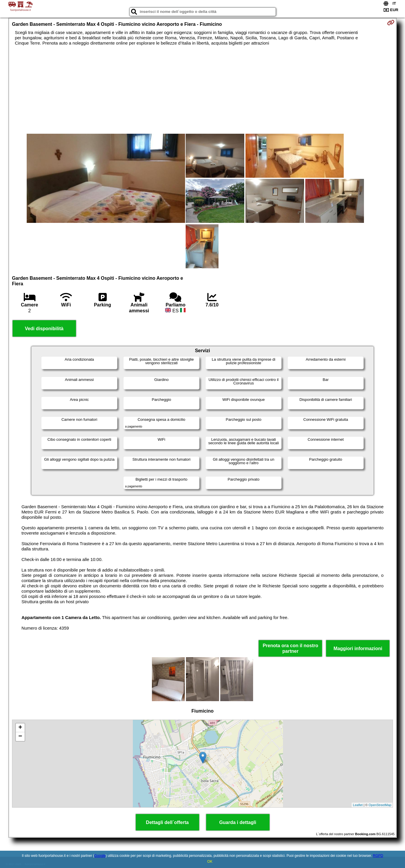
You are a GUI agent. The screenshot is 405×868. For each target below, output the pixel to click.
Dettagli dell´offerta (167, 822)
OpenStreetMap (380, 805)
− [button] (20, 737)
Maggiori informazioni (358, 649)
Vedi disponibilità (44, 329)
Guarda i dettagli (238, 822)
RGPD (378, 856)
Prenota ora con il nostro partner (290, 648)
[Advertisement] (203, 90)
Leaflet (358, 805)
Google (100, 856)
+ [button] (20, 728)
